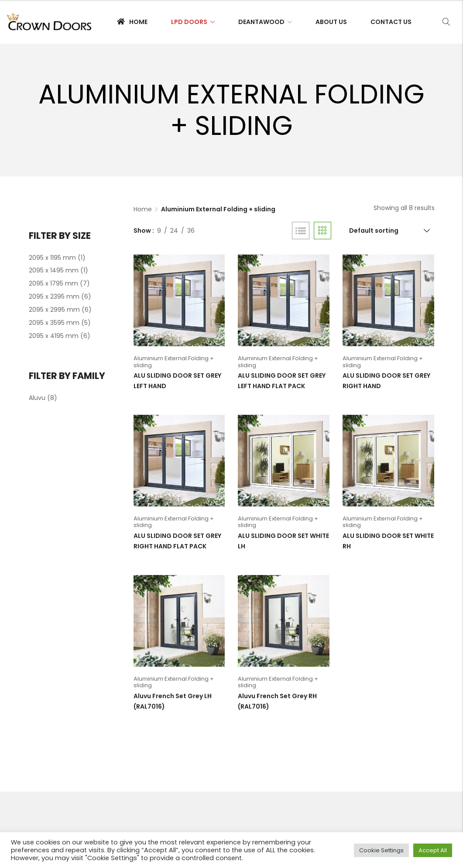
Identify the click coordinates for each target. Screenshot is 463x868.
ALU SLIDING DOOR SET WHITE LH (283, 541)
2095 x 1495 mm (54, 270)
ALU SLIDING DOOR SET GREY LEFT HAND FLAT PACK (282, 381)
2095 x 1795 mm (53, 283)
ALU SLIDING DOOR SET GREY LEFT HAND (177, 381)
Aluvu (37, 398)
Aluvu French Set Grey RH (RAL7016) (277, 701)
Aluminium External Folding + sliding (174, 362)
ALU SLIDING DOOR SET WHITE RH (388, 541)
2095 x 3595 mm (54, 323)
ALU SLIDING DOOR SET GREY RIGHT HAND (386, 381)
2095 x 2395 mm (54, 296)
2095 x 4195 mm (54, 336)
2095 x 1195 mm (52, 258)
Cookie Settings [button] (381, 850)
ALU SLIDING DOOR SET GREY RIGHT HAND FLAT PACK (177, 541)
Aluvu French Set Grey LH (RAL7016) (173, 701)
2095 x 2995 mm (54, 310)
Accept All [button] (433, 850)
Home (143, 209)
